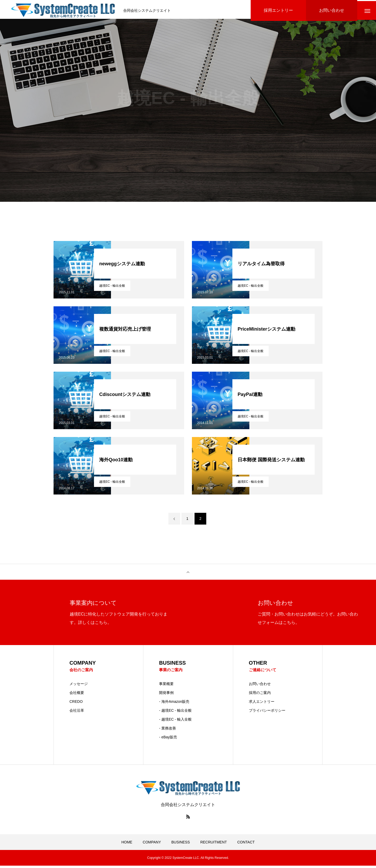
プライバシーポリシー (267, 713)
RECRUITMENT (214, 844)
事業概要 (166, 686)
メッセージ (79, 686)
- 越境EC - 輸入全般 (175, 722)
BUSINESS (181, 844)
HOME (127, 844)
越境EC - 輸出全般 (112, 288)
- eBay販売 (168, 739)
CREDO (76, 704)
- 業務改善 (168, 731)
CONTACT (246, 844)
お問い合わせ (260, 686)
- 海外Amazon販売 (174, 704)
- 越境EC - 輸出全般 (175, 713)
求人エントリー (262, 704)
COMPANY (152, 844)
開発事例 (166, 695)
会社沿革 (77, 713)
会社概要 (77, 695)
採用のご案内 (260, 695)
